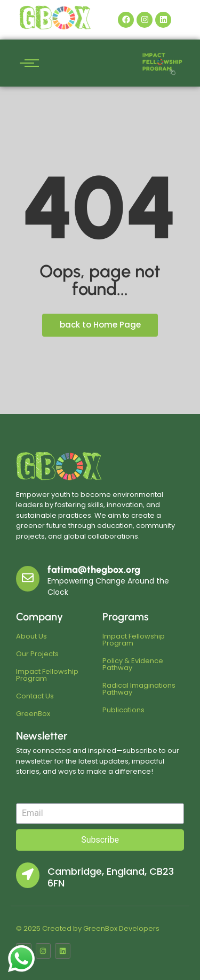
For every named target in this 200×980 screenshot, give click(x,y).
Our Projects (37, 654)
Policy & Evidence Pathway (133, 664)
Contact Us (35, 696)
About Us (31, 636)
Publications (123, 710)
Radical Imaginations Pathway (139, 689)
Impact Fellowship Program (47, 675)
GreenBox (33, 714)
